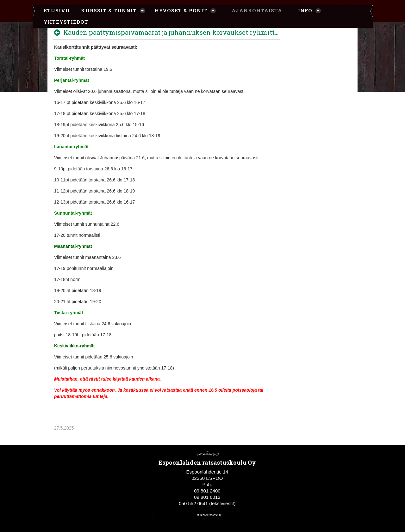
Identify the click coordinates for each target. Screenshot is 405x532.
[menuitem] (54, 11)
